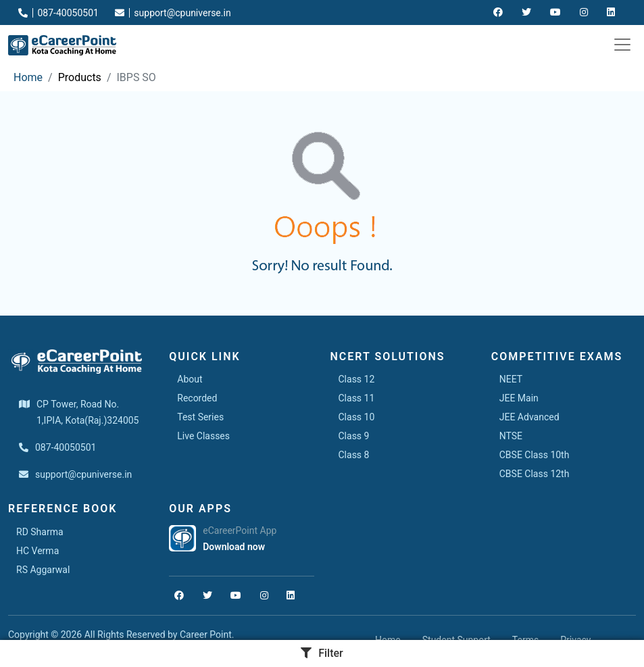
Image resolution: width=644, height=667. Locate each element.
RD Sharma (40, 532)
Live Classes (203, 436)
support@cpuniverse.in (173, 13)
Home (28, 77)
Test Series (200, 417)
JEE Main (519, 398)
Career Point (206, 635)
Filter (322, 653)
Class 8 (354, 455)
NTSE (511, 436)
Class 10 (357, 417)
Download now (234, 547)
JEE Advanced (529, 417)
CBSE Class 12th (535, 474)
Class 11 (357, 398)
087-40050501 (58, 13)
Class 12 (357, 379)
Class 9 (354, 436)
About (190, 379)
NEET (511, 379)
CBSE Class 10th (535, 455)
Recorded (197, 398)
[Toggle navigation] (622, 45)
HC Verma (38, 551)
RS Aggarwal (43, 570)
